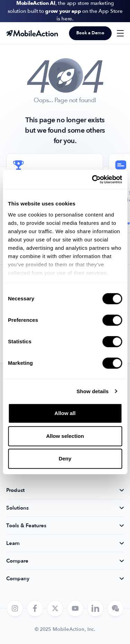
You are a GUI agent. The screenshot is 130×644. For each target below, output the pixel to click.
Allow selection (65, 436)
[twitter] (55, 608)
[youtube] (75, 608)
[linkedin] (95, 608)
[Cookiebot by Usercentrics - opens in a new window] (93, 179)
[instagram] (15, 608)
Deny (65, 458)
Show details (93, 391)
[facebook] (35, 608)
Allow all (65, 413)
